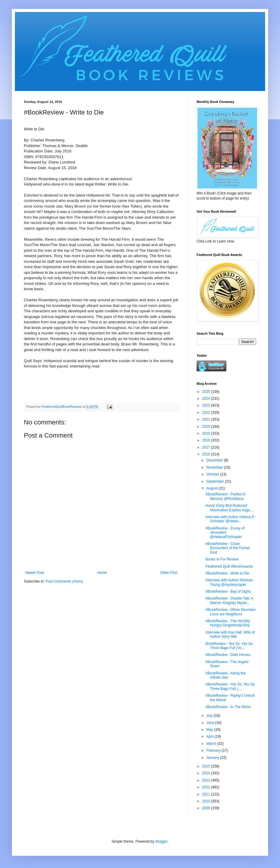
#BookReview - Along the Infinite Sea (225, 675)
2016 (207, 454)
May (210, 730)
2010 (207, 801)
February (214, 750)
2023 (207, 405)
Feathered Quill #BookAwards (229, 566)
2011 (207, 794)
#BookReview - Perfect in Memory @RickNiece (226, 496)
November (215, 467)
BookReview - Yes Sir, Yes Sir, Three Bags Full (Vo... (230, 646)
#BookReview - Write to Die (227, 573)
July (210, 716)
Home (102, 573)
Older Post (169, 573)
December (215, 460)
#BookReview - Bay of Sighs (228, 591)
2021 (207, 419)
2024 (207, 399)
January (213, 758)
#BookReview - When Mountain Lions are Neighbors (231, 612)
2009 (207, 808)
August (213, 488)
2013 (207, 780)
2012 (207, 787)
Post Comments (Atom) (64, 581)
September (216, 481)
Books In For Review (222, 559)
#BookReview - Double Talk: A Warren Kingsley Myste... (229, 600)
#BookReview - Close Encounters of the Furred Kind (228, 548)
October (213, 474)
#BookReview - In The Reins (228, 707)
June (211, 723)
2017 (207, 447)
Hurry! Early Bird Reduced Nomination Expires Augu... (229, 508)
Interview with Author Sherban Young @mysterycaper (229, 582)
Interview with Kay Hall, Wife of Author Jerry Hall (230, 634)
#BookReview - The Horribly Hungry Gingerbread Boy (228, 623)
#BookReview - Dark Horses (228, 655)
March (212, 744)
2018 (207, 440)
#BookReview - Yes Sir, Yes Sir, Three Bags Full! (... (230, 686)
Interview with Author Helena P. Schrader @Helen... (230, 519)
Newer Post (35, 573)
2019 (207, 433)
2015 (207, 766)
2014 (207, 773)
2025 (207, 392)
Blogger (161, 841)
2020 (207, 427)
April (210, 736)
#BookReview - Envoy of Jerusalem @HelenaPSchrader (225, 533)
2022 (207, 413)
